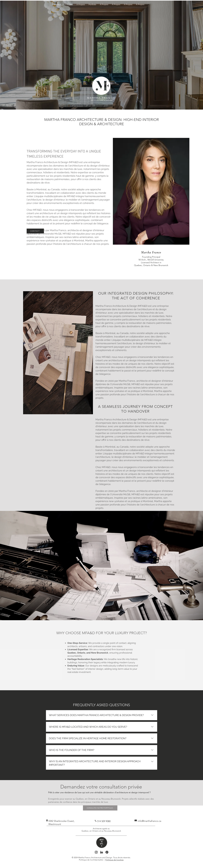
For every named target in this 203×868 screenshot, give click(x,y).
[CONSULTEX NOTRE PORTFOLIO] (100, 808)
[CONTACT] (35, 231)
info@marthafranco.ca (149, 821)
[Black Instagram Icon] (96, 852)
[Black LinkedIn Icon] (102, 852)
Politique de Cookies (114, 860)
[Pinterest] (107, 852)
